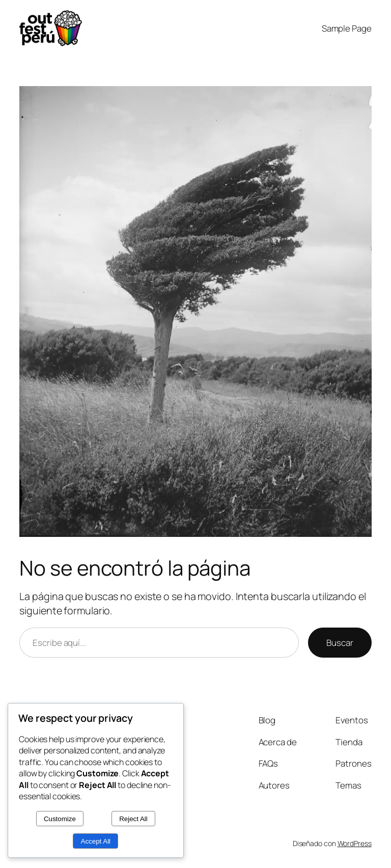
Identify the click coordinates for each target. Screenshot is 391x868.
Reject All (133, 819)
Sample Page (347, 28)
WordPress (355, 843)
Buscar (340, 643)
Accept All (96, 841)
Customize (60, 819)
